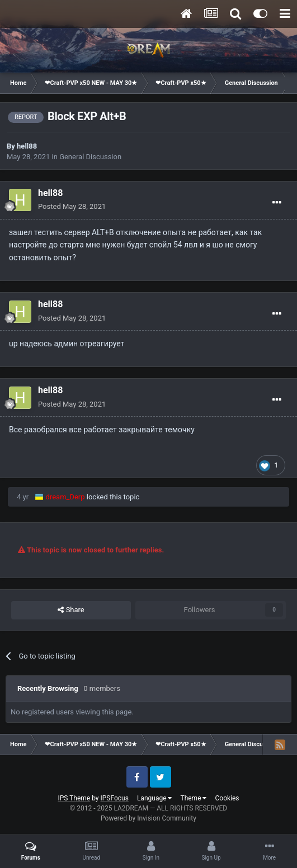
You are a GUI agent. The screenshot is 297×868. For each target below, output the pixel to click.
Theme (193, 798)
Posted (72, 206)
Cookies (227, 798)
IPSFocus (115, 798)
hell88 (27, 146)
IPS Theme (74, 798)
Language (155, 798)
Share (71, 610)
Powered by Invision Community (148, 818)
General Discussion (90, 157)
